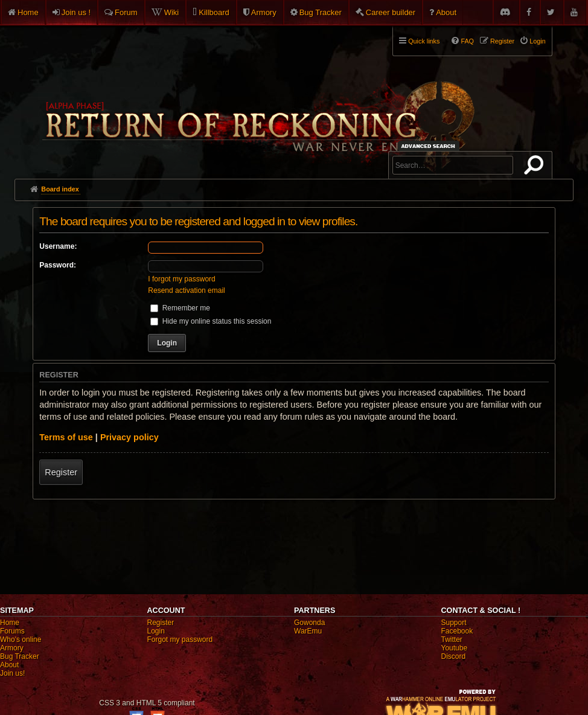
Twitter (452, 640)
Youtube (455, 648)
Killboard (214, 12)
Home (28, 12)
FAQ (467, 41)
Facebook (457, 631)
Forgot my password (180, 640)
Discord (454, 656)
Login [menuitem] (537, 41)
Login (156, 631)
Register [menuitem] (502, 41)
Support (454, 623)
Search (536, 167)
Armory (264, 12)
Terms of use (66, 437)
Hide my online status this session (211, 321)
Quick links (424, 41)
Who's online (21, 640)
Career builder (391, 12)
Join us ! (76, 12)
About (446, 12)
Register (61, 472)
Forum (126, 12)
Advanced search (430, 146)
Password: (58, 265)
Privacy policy (129, 437)
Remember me (180, 308)
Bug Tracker (321, 12)
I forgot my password (181, 279)
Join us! (12, 673)
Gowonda (309, 623)
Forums (12, 631)
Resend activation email (186, 290)
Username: (58, 246)
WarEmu (308, 631)
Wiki (172, 12)
